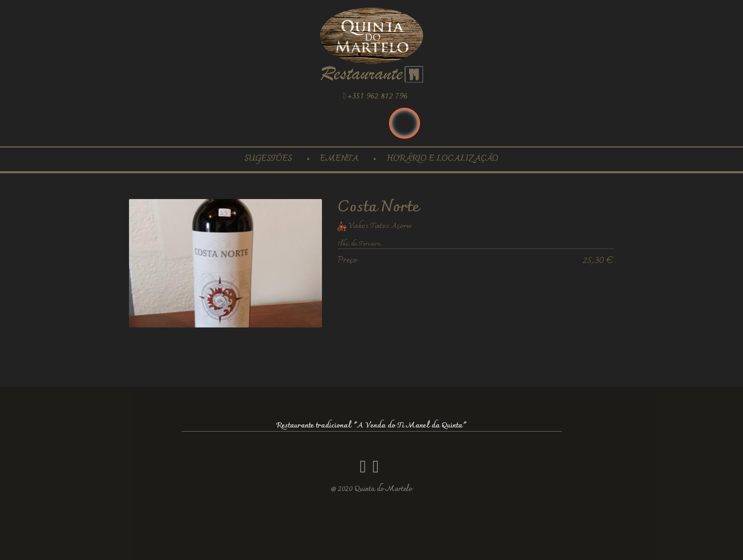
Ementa (339, 159)
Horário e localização (442, 159)
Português (405, 123)
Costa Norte (378, 208)
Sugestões (268, 159)
